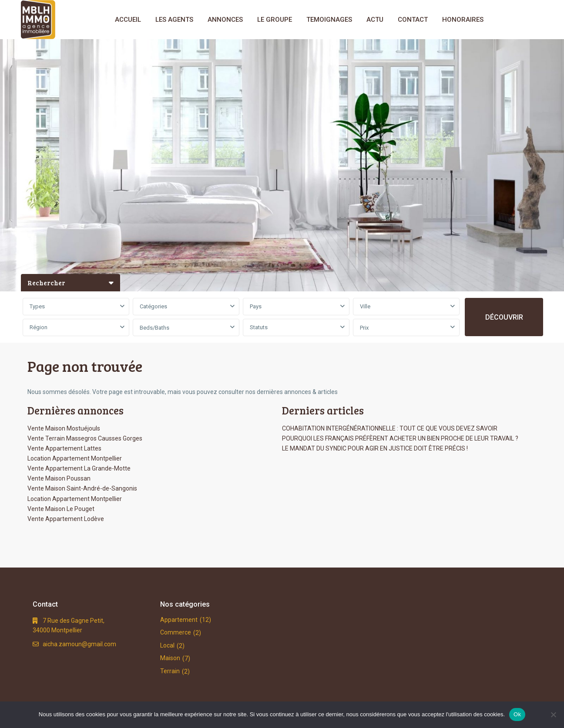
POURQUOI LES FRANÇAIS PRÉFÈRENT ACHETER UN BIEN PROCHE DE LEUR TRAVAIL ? (400, 438)
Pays (256, 306)
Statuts (259, 327)
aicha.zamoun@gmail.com (79, 644)
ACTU (375, 20)
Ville (365, 306)
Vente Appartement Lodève (66, 519)
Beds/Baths (154, 328)
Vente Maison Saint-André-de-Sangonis (82, 488)
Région (39, 327)
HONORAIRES (463, 20)
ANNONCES (225, 20)
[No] (553, 715)
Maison (170, 658)
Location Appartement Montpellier (75, 458)
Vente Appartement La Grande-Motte (79, 468)
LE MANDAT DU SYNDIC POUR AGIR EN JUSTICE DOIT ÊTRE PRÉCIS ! (375, 448)
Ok (517, 714)
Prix (364, 328)
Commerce (176, 632)
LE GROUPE (275, 20)
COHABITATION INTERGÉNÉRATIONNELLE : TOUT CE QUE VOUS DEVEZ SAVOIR (390, 428)
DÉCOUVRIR (504, 317)
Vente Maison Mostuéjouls (64, 428)
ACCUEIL (128, 20)
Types (37, 306)
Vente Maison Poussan (59, 478)
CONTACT (413, 20)
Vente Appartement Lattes (64, 448)
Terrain (170, 671)
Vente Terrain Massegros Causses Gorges (85, 438)
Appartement (179, 620)
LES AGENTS (174, 20)
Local (167, 645)
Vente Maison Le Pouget (61, 509)
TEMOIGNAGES (329, 20)
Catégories (153, 306)
